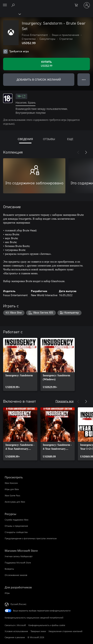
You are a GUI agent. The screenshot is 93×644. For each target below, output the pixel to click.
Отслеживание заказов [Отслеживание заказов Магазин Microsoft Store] (16, 575)
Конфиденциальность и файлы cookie (47, 625)
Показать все (64, 401)
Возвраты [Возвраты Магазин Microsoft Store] (9, 569)
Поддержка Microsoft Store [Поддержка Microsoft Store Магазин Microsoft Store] (18, 563)
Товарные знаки (38, 631)
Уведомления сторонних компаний (65, 631)
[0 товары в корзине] (77, 5)
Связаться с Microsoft (15, 625)
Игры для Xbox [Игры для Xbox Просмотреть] (12, 489)
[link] (20, 364)
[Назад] (78, 152)
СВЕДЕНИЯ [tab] (25, 139)
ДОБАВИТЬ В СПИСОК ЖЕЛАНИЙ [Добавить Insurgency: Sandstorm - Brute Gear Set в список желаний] (39, 80)
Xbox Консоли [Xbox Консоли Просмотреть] (11, 483)
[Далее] (86, 152)
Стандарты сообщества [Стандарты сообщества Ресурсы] (16, 532)
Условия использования (16, 631)
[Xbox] (10, 14)
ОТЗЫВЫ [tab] (49, 139)
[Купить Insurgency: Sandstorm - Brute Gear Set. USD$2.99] (46, 64)
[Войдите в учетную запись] (87, 5)
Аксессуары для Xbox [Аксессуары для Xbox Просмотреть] (15, 502)
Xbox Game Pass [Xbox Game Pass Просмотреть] (12, 495)
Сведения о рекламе (15, 637)
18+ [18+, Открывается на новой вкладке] (21, 96)
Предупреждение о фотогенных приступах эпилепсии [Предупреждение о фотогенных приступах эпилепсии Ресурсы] (31, 538)
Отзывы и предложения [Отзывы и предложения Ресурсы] (16, 526)
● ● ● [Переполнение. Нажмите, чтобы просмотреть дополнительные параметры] (84, 80)
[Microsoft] (46, 3)
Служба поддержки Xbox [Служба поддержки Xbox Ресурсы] (17, 520)
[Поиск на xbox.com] (14, 5)
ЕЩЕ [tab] (70, 139)
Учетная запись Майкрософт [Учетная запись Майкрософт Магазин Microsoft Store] (19, 556)
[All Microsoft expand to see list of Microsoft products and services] (5, 5)
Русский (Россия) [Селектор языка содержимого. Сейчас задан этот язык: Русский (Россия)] (18, 604)
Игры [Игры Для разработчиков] (7, 593)
